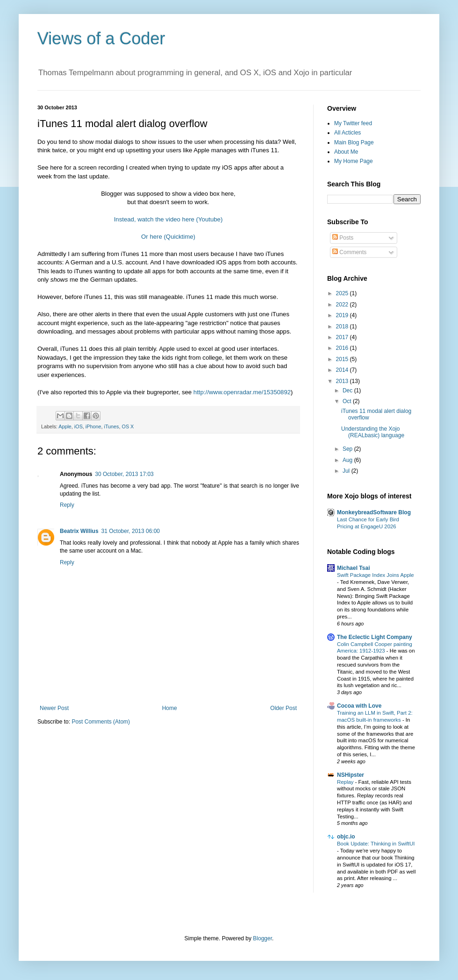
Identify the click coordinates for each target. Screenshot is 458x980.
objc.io (346, 837)
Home (170, 708)
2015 (343, 359)
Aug (348, 460)
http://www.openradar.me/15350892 (242, 392)
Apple (65, 426)
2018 (343, 327)
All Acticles (347, 133)
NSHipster (351, 775)
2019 (343, 315)
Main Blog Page (354, 142)
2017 (343, 337)
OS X (128, 426)
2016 (343, 348)
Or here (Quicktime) (168, 237)
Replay (346, 782)
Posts (343, 238)
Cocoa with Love (359, 706)
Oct (348, 401)
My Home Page (354, 161)
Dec (348, 391)
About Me (346, 152)
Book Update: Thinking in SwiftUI (376, 844)
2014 (343, 370)
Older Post (283, 708)
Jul (347, 471)
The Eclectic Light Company (375, 637)
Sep (348, 449)
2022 (343, 305)
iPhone (93, 426)
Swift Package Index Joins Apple (376, 575)
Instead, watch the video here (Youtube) (168, 219)
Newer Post (54, 708)
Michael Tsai (353, 568)
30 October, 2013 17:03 (124, 474)
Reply (67, 505)
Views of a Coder (101, 39)
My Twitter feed (353, 123)
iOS (79, 426)
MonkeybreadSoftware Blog (374, 512)
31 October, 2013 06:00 (131, 531)
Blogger (262, 938)
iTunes (111, 426)
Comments (349, 252)
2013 (343, 381)
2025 (343, 293)
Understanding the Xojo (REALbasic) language (373, 432)
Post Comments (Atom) (101, 722)
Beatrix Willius (79, 531)
